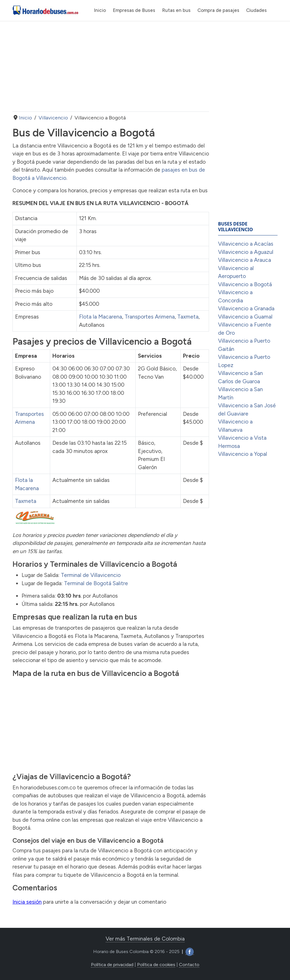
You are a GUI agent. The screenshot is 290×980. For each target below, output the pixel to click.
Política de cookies (156, 965)
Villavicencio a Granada (246, 308)
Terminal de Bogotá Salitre (96, 583)
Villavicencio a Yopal (243, 454)
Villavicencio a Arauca (245, 260)
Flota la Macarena (101, 317)
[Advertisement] (111, 66)
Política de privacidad (112, 965)
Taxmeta (188, 317)
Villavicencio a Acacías (246, 244)
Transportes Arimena (150, 317)
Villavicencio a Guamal (245, 317)
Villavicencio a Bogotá (245, 284)
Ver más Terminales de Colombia (145, 939)
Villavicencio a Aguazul (246, 252)
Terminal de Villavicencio (91, 575)
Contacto (189, 965)
